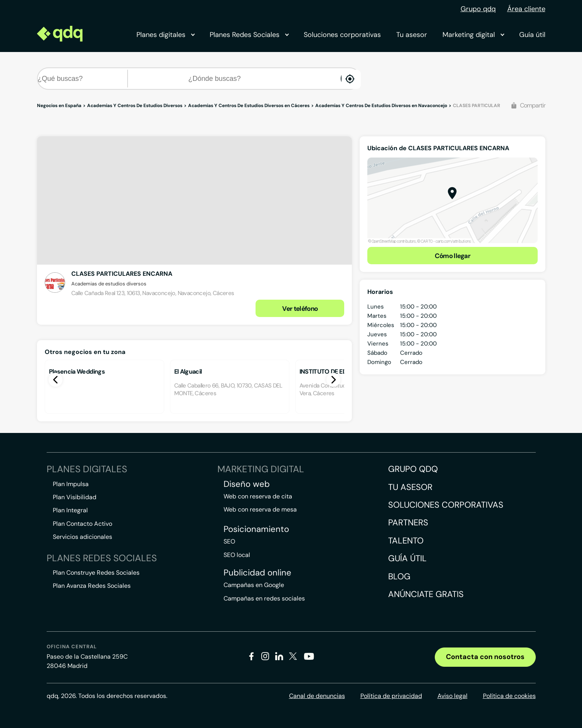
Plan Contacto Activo (82, 524)
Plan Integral (70, 510)
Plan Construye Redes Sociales (96, 573)
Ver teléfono (300, 309)
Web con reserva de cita (258, 496)
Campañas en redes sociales (264, 598)
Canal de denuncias (317, 696)
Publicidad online (257, 573)
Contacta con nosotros (485, 657)
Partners (408, 523)
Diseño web (247, 484)
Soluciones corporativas (342, 35)
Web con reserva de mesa (260, 509)
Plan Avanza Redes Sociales (92, 586)
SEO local (237, 555)
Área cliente (526, 9)
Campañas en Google (254, 585)
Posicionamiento (256, 529)
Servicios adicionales (82, 537)
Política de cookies (509, 696)
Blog (399, 576)
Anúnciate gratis (426, 594)
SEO (229, 541)
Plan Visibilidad (75, 497)
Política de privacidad (391, 696)
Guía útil (532, 35)
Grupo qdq (478, 9)
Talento (406, 541)
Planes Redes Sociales (249, 35)
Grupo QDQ (413, 469)
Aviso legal (452, 696)
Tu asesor (412, 35)
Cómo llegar (453, 256)
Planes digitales (165, 35)
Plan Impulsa (71, 484)
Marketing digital (473, 35)
